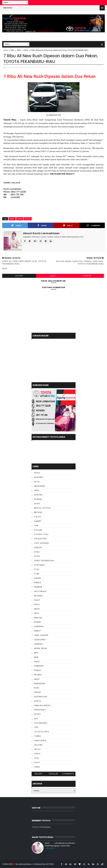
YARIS (37, 767)
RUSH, (49, 67)
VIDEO (37, 754)
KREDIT (38, 631)
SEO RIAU (50, 864)
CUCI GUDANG (42, 543)
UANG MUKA (40, 741)
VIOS (37, 758)
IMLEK (37, 609)
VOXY (37, 762)
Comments (68, 774)
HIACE (37, 600)
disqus (53, 276)
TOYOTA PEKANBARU (41, 827)
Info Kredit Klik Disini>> (62, 174)
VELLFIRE (38, 745)
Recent (39, 774)
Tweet (17, 225)
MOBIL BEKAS (41, 648)
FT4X (37, 569)
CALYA (38, 517)
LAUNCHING (40, 640)
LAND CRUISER (41, 635)
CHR (36, 526)
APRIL (37, 490)
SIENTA (38, 701)
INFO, (40, 67)
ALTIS (37, 482)
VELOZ (37, 749)
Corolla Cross (41, 534)
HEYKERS (38, 596)
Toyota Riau (10, 120)
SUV (36, 719)
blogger (19, 276)
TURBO (38, 736)
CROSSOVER (40, 539)
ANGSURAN (40, 486)
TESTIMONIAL (41, 723)
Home (6, 50)
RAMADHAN (40, 684)
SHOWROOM (41, 697)
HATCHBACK (40, 591)
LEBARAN (38, 644)
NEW (19, 50)
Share (42, 225)
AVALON (38, 495)
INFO (12, 50)
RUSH (26, 50)
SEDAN (37, 692)
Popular (54, 774)
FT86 (37, 574)
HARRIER (38, 587)
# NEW (20, 219)
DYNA (37, 552)
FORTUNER (39, 565)
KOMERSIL (39, 626)
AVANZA (38, 499)
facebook (87, 276)
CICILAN (38, 530)
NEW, (44, 67)
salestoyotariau (25, 864)
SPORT (38, 714)
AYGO (37, 504)
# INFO (12, 219)
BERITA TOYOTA (42, 508)
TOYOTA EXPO (42, 732)
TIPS (36, 727)
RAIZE (37, 679)
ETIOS (37, 556)
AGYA (37, 473)
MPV (36, 653)
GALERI (38, 578)
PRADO (38, 670)
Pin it (68, 225)
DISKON (38, 547)
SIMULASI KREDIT (43, 705)
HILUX (37, 604)
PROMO (38, 675)
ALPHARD (39, 477)
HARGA (38, 583)
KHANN (38, 622)
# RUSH (28, 219)
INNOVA (38, 618)
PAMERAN (39, 666)
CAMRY (38, 521)
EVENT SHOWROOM (44, 561)
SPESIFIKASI (40, 710)
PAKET (37, 662)
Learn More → (51, 848)
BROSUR (38, 512)
